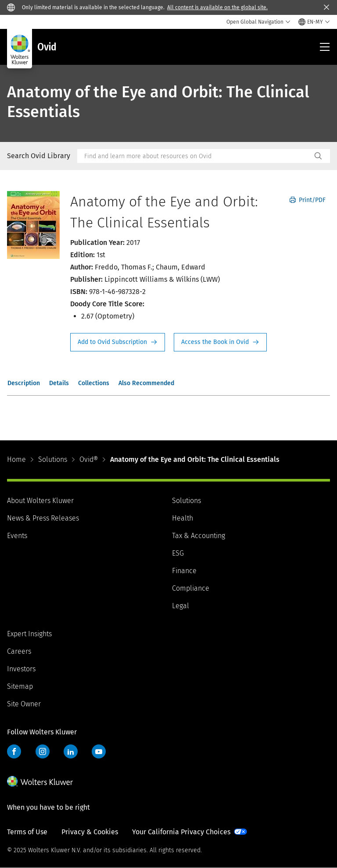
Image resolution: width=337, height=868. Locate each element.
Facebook (14, 751)
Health (183, 518)
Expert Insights (29, 634)
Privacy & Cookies (90, 832)
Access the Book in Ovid (220, 342)
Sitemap (20, 686)
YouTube (99, 751)
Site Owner (24, 704)
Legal (181, 606)
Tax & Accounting (199, 536)
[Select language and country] (314, 22)
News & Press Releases (43, 518)
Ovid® (89, 459)
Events (17, 536)
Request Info (118, 342)
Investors (21, 669)
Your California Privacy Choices (181, 832)
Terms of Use (27, 832)
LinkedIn (71, 751)
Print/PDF (308, 200)
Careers (19, 651)
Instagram (43, 751)
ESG (178, 553)
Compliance (191, 588)
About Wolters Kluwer (40, 501)
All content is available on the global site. (217, 7)
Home (16, 459)
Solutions (53, 459)
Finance (184, 571)
